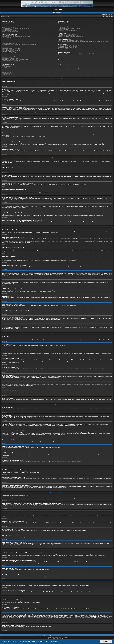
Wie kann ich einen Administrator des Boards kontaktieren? (69, 69)
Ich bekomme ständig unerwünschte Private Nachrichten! (68, 35)
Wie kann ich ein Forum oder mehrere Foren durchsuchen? (69, 45)
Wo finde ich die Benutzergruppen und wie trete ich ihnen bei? (69, 26)
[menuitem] (54, 13)
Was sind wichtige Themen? (7, 72)
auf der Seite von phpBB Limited (8, 602)
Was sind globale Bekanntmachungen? (9, 70)
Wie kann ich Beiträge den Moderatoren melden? (10, 58)
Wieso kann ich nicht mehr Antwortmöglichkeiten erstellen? (12, 53)
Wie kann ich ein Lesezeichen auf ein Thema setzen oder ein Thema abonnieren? (73, 55)
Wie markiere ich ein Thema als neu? (8, 62)
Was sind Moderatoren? (62, 24)
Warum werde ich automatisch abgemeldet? (9, 31)
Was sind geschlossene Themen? (8, 73)
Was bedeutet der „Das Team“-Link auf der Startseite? (68, 31)
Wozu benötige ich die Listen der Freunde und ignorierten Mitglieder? (70, 40)
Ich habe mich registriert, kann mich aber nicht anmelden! (12, 26)
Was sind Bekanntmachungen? (7, 71)
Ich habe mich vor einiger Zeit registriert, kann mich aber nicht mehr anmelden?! (16, 28)
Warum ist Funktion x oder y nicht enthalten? (66, 67)
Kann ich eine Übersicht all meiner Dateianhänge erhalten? (69, 62)
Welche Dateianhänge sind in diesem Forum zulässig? (68, 61)
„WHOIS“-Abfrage (88, 615)
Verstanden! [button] (106, 641)
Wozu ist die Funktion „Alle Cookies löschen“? (10, 32)
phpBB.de (51, 192)
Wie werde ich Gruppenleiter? (63, 27)
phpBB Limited (42, 192)
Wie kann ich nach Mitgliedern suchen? (65, 49)
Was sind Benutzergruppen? (63, 25)
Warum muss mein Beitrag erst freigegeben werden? (11, 61)
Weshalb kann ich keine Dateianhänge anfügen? (10, 56)
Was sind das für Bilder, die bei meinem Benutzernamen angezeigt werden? (15, 41)
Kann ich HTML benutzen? (6, 67)
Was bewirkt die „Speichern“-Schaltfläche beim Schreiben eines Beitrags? (15, 59)
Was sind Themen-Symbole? (7, 74)
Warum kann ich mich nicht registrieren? (9, 25)
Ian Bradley (65, 637)
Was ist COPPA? (5, 24)
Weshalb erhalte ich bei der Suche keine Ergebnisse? (68, 47)
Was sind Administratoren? (63, 23)
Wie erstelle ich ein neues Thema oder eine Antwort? (11, 48)
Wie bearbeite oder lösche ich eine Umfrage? (10, 54)
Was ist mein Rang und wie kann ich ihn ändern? (10, 43)
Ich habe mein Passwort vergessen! (8, 29)
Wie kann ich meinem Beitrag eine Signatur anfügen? (11, 51)
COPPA (65, 108)
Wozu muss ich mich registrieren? (8, 23)
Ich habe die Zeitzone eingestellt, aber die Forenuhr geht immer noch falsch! (15, 39)
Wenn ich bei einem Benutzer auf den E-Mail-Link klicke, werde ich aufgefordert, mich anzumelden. (19, 44)
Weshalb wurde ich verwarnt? (7, 57)
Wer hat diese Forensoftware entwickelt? (65, 66)
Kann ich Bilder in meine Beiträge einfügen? (9, 69)
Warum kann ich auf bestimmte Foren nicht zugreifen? (11, 55)
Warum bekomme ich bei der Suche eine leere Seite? (68, 48)
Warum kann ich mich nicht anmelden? (8, 27)
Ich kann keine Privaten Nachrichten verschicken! (67, 34)
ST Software (53, 637)
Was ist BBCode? (5, 65)
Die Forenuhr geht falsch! (6, 38)
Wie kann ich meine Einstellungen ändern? (9, 35)
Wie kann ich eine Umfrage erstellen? (8, 52)
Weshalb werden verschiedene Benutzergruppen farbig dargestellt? (70, 28)
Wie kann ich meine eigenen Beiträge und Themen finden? (68, 50)
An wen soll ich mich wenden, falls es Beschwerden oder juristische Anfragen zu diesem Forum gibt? (76, 68)
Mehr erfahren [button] (53, 641)
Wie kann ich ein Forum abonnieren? (65, 56)
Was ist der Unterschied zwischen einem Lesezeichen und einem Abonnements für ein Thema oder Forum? (77, 54)
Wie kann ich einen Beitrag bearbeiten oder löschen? (11, 49)
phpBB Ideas (57, 609)
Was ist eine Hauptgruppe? (63, 29)
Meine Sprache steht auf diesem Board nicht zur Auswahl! (12, 40)
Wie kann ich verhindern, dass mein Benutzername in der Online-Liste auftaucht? (16, 37)
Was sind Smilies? (5, 68)
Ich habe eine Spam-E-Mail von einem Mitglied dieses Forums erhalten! (71, 37)
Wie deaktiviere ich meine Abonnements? (65, 57)
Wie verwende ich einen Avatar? (7, 42)
